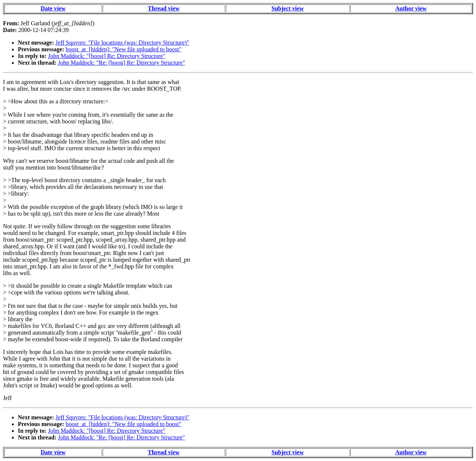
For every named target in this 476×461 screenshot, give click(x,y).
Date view (53, 8)
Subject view (288, 8)
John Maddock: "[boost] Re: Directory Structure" (107, 56)
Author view (411, 8)
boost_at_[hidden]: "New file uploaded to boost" (124, 49)
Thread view (163, 8)
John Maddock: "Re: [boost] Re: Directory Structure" (122, 63)
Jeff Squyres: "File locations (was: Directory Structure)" (122, 43)
